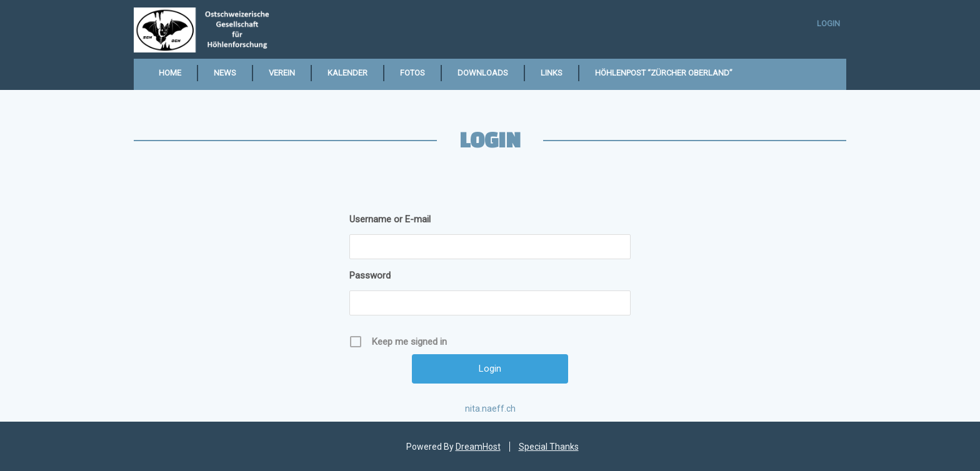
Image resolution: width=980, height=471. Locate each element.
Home (170, 73)
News (225, 73)
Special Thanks (549, 447)
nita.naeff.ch (490, 409)
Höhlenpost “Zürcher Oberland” (664, 73)
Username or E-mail (390, 219)
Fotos (412, 73)
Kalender (347, 73)
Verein (282, 73)
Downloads (483, 73)
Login (828, 23)
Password (370, 275)
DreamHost (478, 447)
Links (552, 73)
